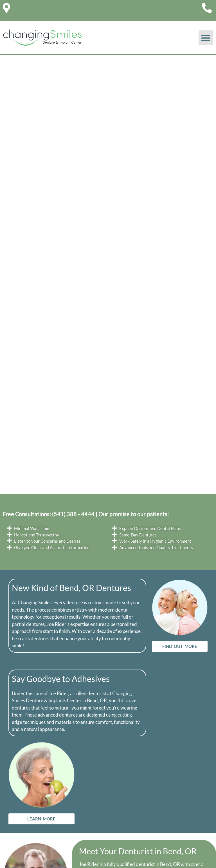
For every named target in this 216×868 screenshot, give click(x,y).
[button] (206, 38)
